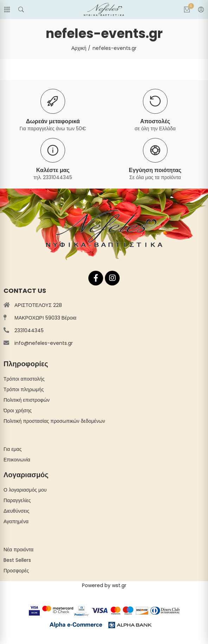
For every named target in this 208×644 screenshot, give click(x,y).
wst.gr (119, 585)
